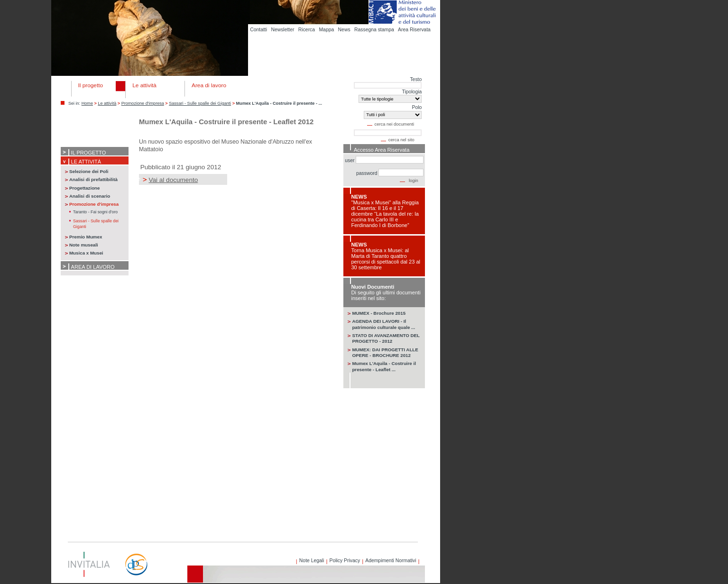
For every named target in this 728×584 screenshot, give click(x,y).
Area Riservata (414, 30)
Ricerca (307, 30)
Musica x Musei (86, 253)
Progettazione (84, 188)
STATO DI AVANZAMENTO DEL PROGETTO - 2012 (386, 338)
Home (87, 103)
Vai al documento (173, 180)
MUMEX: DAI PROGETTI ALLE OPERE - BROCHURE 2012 (385, 352)
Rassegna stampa (374, 30)
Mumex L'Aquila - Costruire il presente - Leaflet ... (384, 366)
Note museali (84, 245)
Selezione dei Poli (89, 171)
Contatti (258, 30)
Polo (417, 107)
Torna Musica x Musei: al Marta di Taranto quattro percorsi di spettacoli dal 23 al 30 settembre (386, 259)
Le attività (107, 103)
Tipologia (412, 92)
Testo (416, 79)
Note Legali (312, 561)
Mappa (326, 30)
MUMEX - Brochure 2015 (379, 313)
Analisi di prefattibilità (93, 179)
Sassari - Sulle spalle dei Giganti (200, 103)
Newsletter (282, 30)
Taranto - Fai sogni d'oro (95, 212)
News (344, 30)
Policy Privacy (345, 561)
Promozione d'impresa (143, 103)
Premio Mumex (86, 237)
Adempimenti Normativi (391, 561)
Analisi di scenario (90, 196)
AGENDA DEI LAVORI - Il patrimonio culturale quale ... (383, 324)
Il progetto (89, 153)
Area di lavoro (93, 267)
